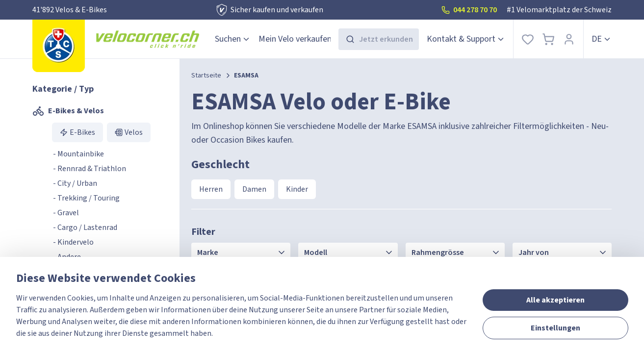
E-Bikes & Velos (68, 111)
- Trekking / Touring (86, 198)
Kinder (297, 189)
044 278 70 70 (469, 10)
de (602, 39)
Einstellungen (555, 328)
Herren (211, 189)
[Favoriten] (528, 39)
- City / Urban (75, 183)
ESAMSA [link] (246, 76)
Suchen (233, 39)
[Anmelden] (569, 39)
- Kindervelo (73, 242)
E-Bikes (77, 132)
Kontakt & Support (466, 39)
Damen (254, 189)
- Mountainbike (78, 154)
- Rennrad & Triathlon (90, 169)
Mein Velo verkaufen (295, 39)
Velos (129, 132)
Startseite (206, 76)
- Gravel (66, 213)
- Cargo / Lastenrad (85, 227)
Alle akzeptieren (555, 300)
